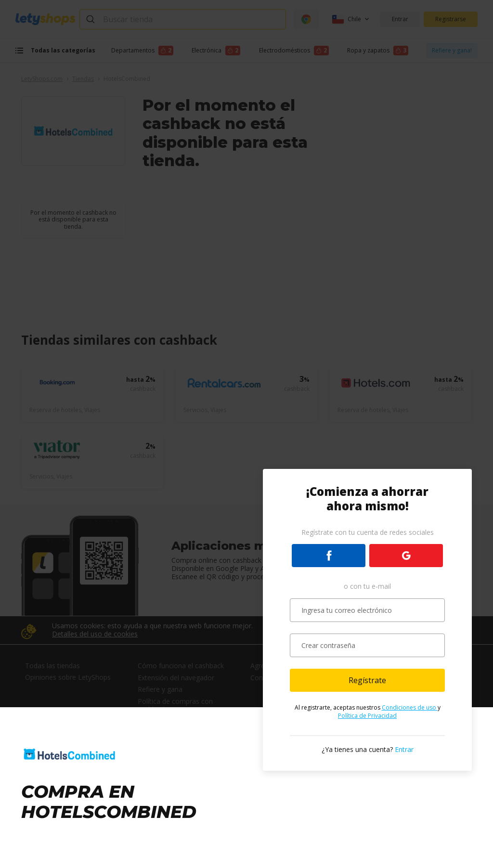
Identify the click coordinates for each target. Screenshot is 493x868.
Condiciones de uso (410, 707)
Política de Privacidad (367, 716)
